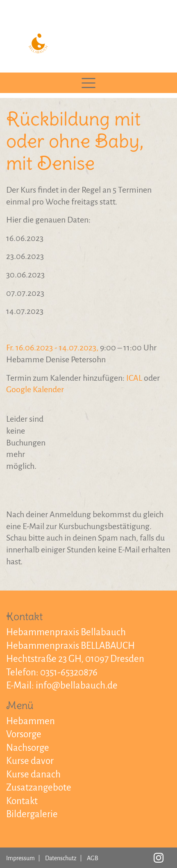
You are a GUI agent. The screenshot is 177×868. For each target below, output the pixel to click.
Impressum (20, 858)
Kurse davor (30, 761)
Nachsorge (28, 748)
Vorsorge (24, 734)
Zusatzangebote (39, 787)
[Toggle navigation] (88, 83)
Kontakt (22, 801)
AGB (93, 858)
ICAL (134, 378)
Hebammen (31, 721)
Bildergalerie (32, 814)
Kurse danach (33, 774)
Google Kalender (35, 389)
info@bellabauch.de (77, 685)
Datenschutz (61, 858)
